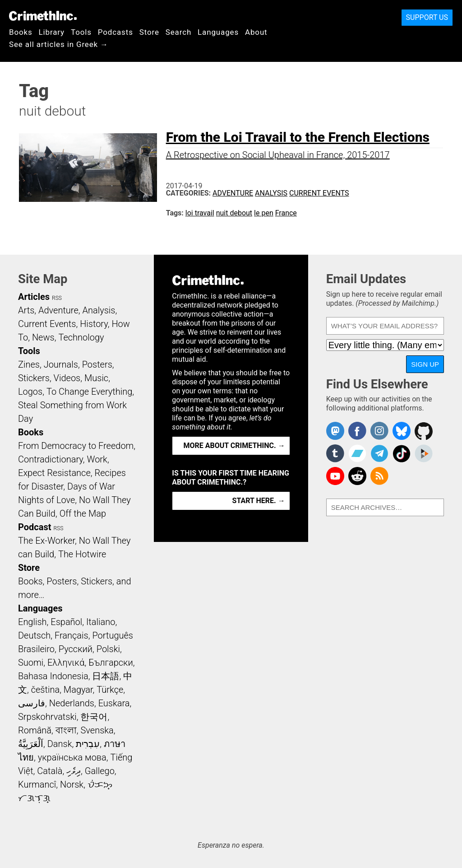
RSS (57, 298)
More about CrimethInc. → (234, 446)
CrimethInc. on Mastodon (335, 431)
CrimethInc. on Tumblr (335, 453)
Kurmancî (37, 784)
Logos (30, 392)
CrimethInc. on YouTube (335, 476)
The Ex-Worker (46, 541)
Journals (61, 364)
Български (111, 663)
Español (66, 622)
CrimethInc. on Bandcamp (357, 453)
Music (96, 378)
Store (149, 32)
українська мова (72, 757)
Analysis (271, 193)
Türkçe (110, 690)
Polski (108, 649)
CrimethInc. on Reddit (357, 476)
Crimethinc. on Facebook (357, 431)
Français (72, 635)
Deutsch (34, 635)
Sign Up (425, 364)
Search (178, 32)
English (32, 622)
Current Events (319, 193)
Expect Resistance (54, 473)
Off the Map (83, 513)
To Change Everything (89, 392)
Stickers (34, 378)
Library (52, 32)
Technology (81, 337)
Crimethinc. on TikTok (402, 453)
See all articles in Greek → (59, 44)
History (94, 324)
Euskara (114, 703)
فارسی (32, 703)
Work (97, 459)
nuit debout (234, 213)
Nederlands (72, 703)
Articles (34, 297)
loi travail (200, 213)
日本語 (106, 676)
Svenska (97, 730)
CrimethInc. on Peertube (424, 453)
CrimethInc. (43, 16)
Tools (81, 32)
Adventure (233, 193)
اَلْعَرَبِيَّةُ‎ (31, 744)
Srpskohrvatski (47, 717)
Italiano (101, 622)
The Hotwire (82, 554)
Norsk (72, 784)
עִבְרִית (88, 744)
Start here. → (259, 501)
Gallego (100, 771)
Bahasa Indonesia (53, 676)
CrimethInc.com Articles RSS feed (379, 476)
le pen (264, 213)
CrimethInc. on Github (424, 431)
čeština (45, 690)
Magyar (78, 690)
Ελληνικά (66, 663)
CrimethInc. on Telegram (379, 453)
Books (21, 32)
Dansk (60, 744)
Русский (76, 649)
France (286, 213)
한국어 (94, 717)
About (256, 32)
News (43, 337)
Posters (97, 364)
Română (35, 730)
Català (50, 771)
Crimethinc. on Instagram (379, 431)
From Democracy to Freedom (76, 446)
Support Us (427, 17)
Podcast (35, 527)
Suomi (31, 663)
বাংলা (66, 730)
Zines (29, 364)
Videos (67, 378)
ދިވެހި (74, 771)
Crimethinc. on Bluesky (402, 431)
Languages (218, 32)
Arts (26, 310)
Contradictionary (51, 459)
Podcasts (115, 32)
